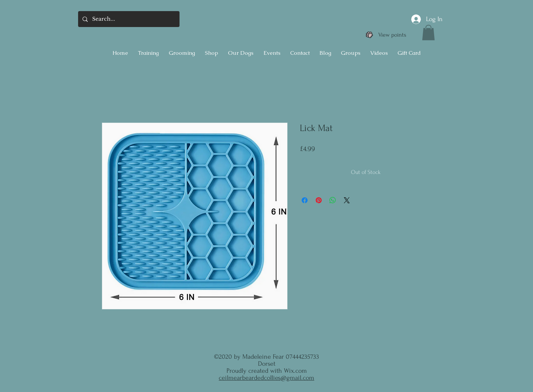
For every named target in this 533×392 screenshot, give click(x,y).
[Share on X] (347, 200)
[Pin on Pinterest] (319, 200)
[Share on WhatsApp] (333, 200)
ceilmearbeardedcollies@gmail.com (266, 378)
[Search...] (128, 19)
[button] (428, 33)
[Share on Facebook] (305, 200)
